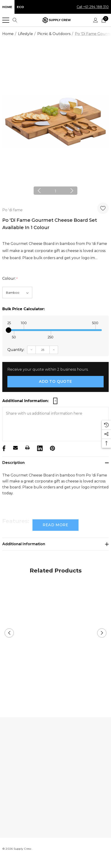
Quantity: (16, 350)
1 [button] (55, 191)
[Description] (55, 463)
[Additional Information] (55, 544)
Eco (20, 7)
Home (7, 7)
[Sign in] (96, 20)
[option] (55, 122)
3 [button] (63, 694)
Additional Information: (25, 401)
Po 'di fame (12, 210)
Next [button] (72, 191)
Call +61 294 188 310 (93, 7)
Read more (55, 525)
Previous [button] (39, 191)
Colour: (10, 279)
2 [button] (56, 694)
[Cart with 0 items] (104, 20)
